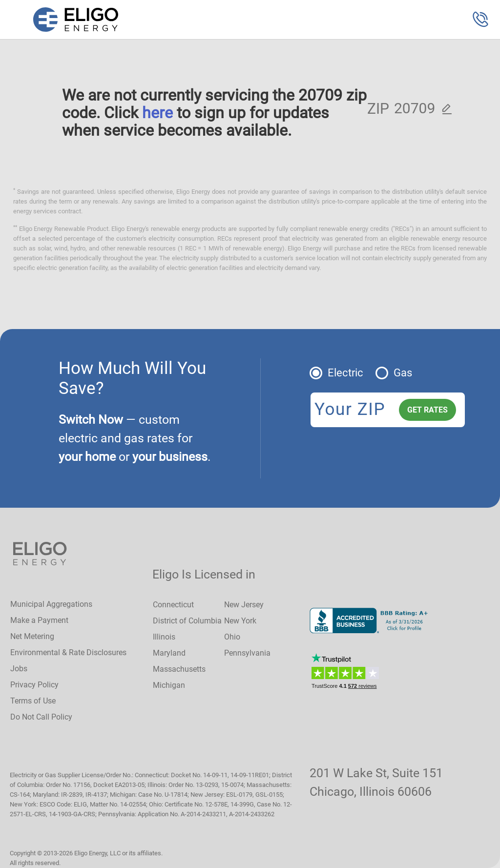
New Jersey (244, 605)
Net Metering (32, 636)
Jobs (19, 669)
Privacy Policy (34, 685)
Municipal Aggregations (51, 604)
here (157, 113)
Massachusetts (179, 669)
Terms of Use (33, 701)
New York (240, 621)
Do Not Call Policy (41, 717)
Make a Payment (39, 620)
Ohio (232, 637)
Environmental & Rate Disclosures (68, 652)
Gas (403, 373)
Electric (345, 373)
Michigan (169, 685)
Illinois (164, 637)
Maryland (169, 653)
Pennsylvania (247, 653)
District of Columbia (187, 621)
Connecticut (173, 605)
